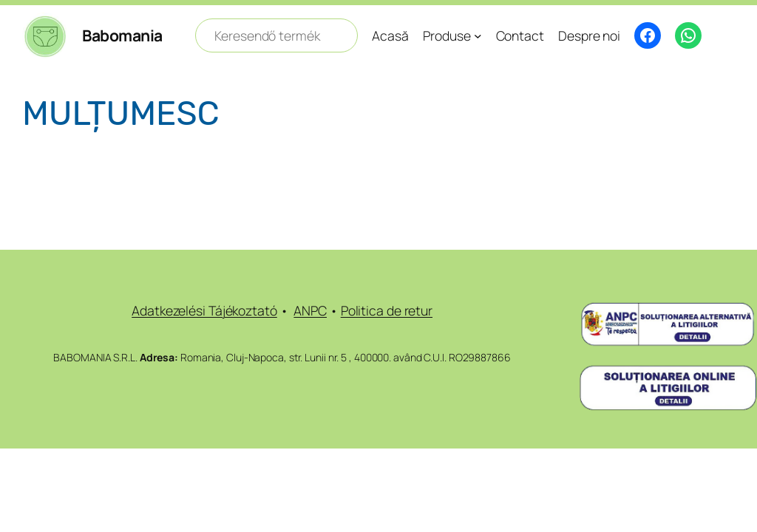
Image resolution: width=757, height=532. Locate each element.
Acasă (390, 35)
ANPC (310, 310)
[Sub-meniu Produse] (478, 36)
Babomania (122, 35)
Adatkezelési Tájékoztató (204, 310)
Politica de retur (387, 310)
